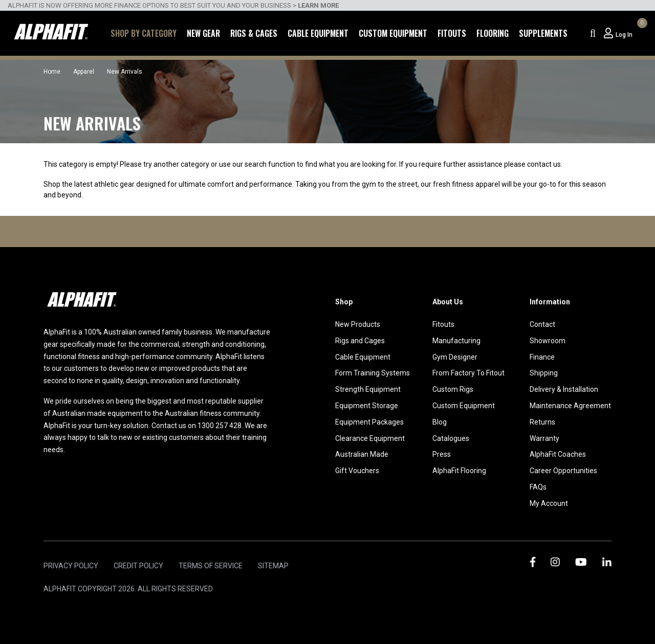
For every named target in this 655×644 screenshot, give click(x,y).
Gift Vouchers (357, 471)
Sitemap (273, 566)
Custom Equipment (393, 33)
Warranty (544, 438)
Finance (542, 357)
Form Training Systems (373, 373)
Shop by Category (144, 33)
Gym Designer (455, 357)
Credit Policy (138, 566)
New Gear (203, 33)
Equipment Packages (369, 422)
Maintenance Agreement (570, 406)
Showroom (548, 341)
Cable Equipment (318, 33)
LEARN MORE (318, 5)
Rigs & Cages (254, 33)
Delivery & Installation (564, 389)
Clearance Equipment (370, 438)
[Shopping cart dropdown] (641, 33)
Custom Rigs (453, 389)
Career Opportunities (563, 471)
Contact (542, 324)
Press (442, 454)
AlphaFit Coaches (558, 454)
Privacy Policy (71, 566)
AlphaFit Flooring (459, 471)
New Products (358, 324)
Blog (440, 422)
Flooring (493, 33)
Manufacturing (456, 341)
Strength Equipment (368, 389)
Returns (542, 422)
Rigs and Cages (360, 341)
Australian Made (362, 454)
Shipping (544, 373)
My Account (549, 503)
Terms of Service (211, 566)
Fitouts (452, 33)
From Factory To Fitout (468, 373)
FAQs (538, 487)
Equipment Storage (367, 406)
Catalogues (451, 438)
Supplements (543, 33)
